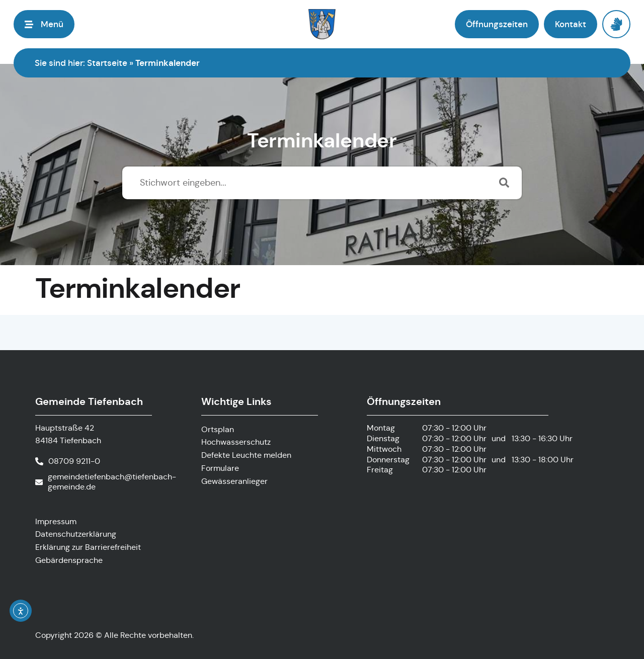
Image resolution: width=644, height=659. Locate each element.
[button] (44, 24)
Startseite (107, 63)
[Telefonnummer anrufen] (68, 462)
